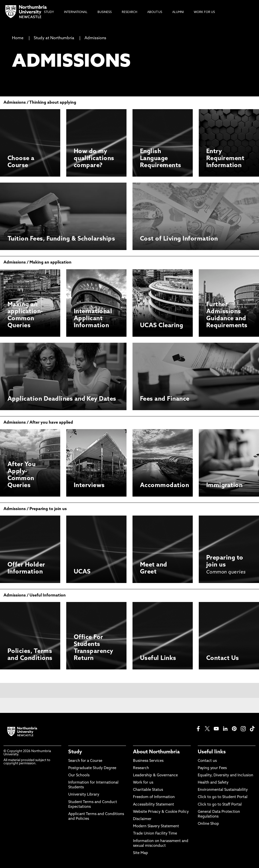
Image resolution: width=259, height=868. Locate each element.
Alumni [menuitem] (178, 12)
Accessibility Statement (153, 805)
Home (18, 38)
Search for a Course (85, 761)
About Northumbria (156, 752)
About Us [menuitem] (155, 12)
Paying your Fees (212, 768)
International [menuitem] (76, 12)
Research (141, 768)
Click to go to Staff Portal (220, 805)
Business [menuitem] (105, 12)
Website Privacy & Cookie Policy (161, 812)
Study (75, 752)
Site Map (140, 853)
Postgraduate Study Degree (92, 768)
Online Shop (208, 824)
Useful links (212, 752)
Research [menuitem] (129, 12)
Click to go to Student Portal (223, 797)
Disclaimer (142, 819)
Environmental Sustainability (223, 790)
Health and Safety (213, 783)
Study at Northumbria (54, 38)
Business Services (148, 761)
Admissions (95, 38)
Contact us (207, 761)
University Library (84, 795)
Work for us (143, 783)
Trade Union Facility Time (155, 834)
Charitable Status (148, 790)
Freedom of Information (154, 797)
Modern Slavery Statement (156, 826)
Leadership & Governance (155, 775)
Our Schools (79, 775)
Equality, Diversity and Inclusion (225, 775)
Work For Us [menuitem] (204, 12)
